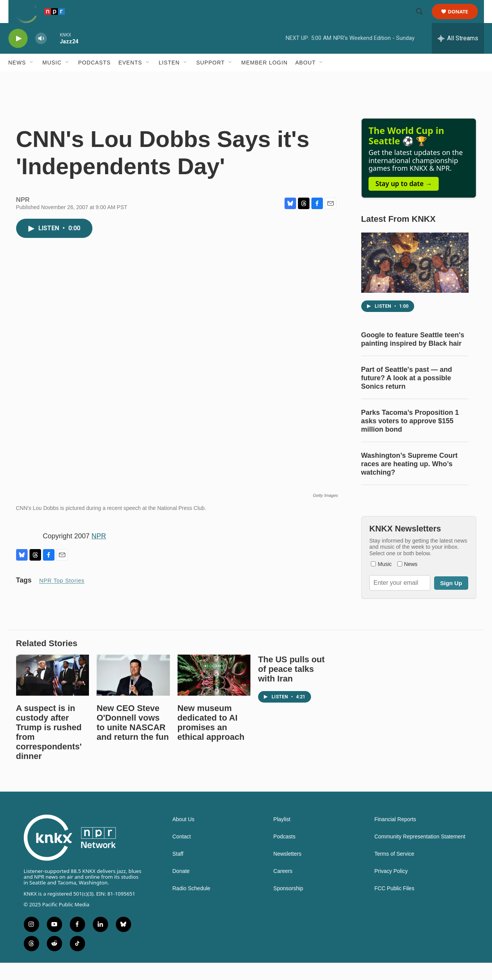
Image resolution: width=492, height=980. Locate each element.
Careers (283, 888)
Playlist (282, 837)
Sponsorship (288, 906)
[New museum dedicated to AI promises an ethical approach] (214, 692)
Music (52, 80)
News (17, 80)
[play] (18, 56)
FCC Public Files (394, 906)
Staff (178, 871)
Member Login (264, 80)
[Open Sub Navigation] (32, 80)
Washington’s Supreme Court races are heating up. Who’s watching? (410, 481)
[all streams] (458, 56)
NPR (99, 553)
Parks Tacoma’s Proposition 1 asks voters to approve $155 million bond (410, 438)
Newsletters (287, 871)
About (305, 80)
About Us (184, 837)
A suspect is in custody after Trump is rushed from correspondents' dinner (49, 749)
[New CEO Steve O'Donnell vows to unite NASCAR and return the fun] (133, 692)
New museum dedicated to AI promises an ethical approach (211, 740)
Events (130, 80)
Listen (169, 80)
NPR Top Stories (62, 598)
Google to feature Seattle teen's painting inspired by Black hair (413, 356)
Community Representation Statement (420, 854)
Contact (182, 854)
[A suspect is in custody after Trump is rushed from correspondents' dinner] (53, 692)
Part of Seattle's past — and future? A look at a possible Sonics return (407, 395)
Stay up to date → (404, 201)
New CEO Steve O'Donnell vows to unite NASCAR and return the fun (133, 740)
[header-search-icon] (423, 20)
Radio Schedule (192, 906)
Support (211, 80)
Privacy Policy (391, 888)
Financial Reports (395, 837)
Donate (463, 20)
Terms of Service (394, 871)
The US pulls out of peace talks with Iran (291, 686)
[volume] (41, 56)
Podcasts (95, 80)
